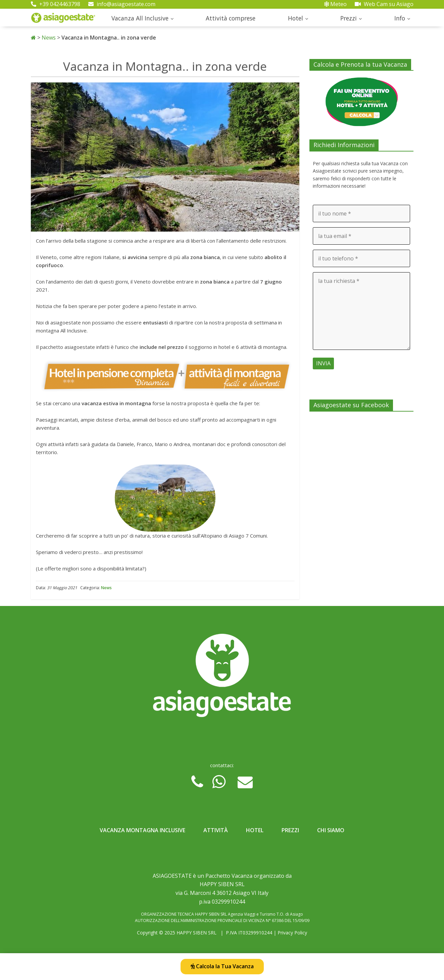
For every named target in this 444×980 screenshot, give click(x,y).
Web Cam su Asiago (384, 4)
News (49, 38)
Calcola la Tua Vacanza (222, 966)
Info (400, 18)
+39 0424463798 (56, 4)
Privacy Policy (292, 933)
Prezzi (349, 18)
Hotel (295, 18)
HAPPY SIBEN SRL (196, 933)
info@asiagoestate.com (122, 4)
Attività (216, 830)
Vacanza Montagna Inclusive (142, 830)
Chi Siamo (331, 830)
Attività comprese (231, 18)
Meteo (335, 4)
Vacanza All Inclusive (140, 18)
